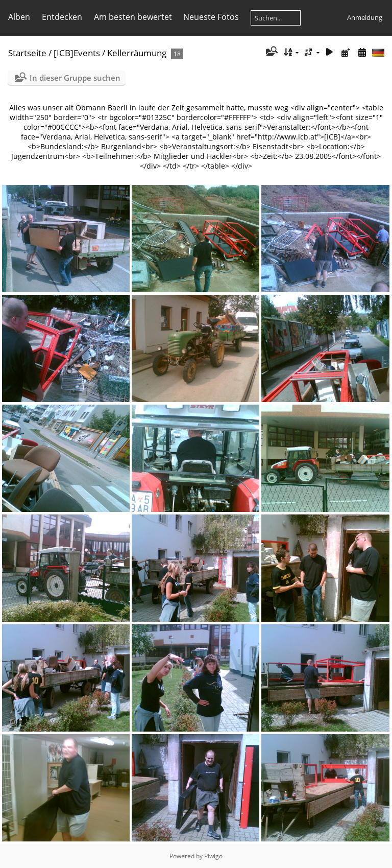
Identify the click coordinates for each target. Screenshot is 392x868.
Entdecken (62, 17)
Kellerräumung (137, 53)
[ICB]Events (77, 53)
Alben (19, 17)
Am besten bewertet (133, 17)
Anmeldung (365, 17)
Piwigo (213, 856)
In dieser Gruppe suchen (75, 78)
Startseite (27, 53)
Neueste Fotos (211, 17)
